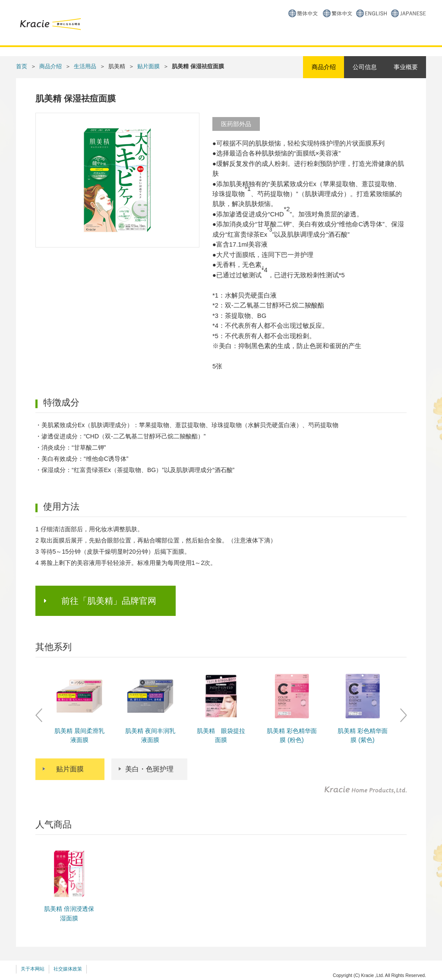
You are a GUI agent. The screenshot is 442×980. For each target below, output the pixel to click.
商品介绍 (51, 66)
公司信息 (365, 67)
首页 (22, 66)
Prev (39, 715)
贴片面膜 (148, 66)
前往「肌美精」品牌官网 (109, 601)
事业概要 (406, 67)
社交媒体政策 (68, 969)
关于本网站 (33, 969)
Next (403, 715)
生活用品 (85, 66)
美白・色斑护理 (149, 769)
